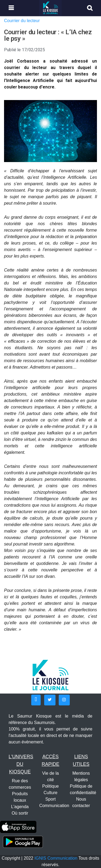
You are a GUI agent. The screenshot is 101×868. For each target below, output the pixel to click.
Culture (51, 793)
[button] (36, 700)
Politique (50, 786)
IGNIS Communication (56, 858)
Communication (54, 806)
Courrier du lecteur (22, 21)
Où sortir (20, 813)
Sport (50, 799)
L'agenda (20, 807)
